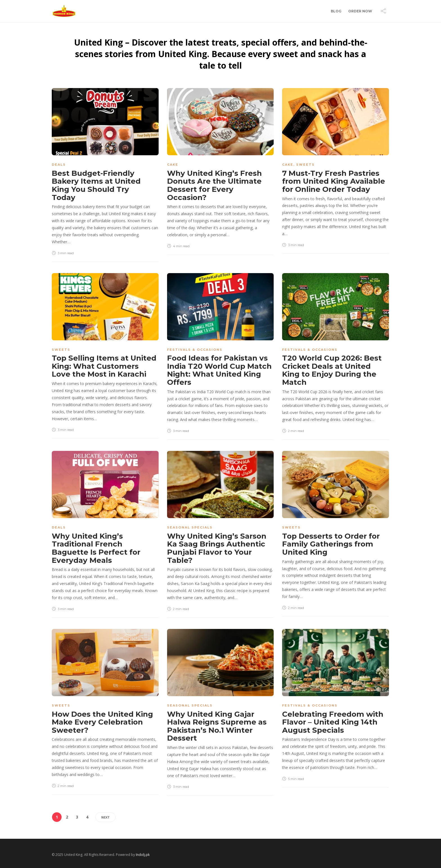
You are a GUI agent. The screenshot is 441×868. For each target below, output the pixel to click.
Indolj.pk (143, 855)
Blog (336, 11)
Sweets (305, 165)
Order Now (360, 11)
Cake (173, 165)
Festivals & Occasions (195, 350)
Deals (59, 165)
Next (105, 817)
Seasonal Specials (190, 527)
